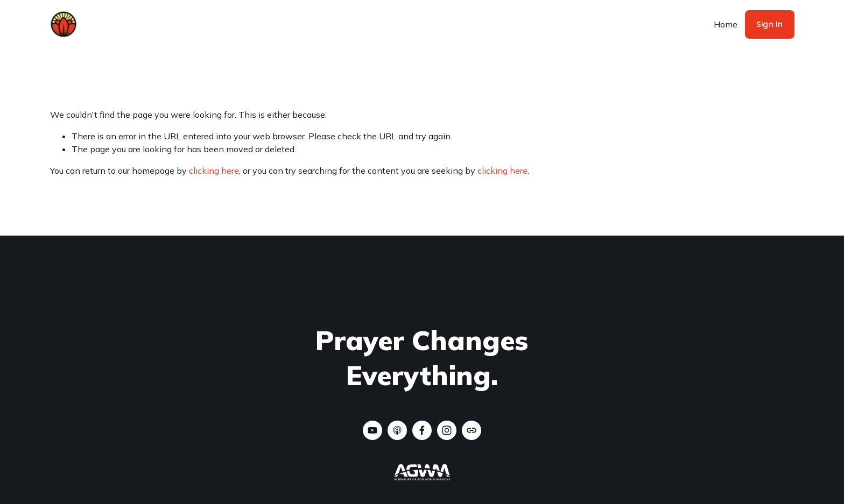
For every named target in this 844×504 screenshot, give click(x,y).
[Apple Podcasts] (397, 430)
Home (726, 24)
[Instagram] (447, 430)
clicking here (214, 171)
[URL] (472, 430)
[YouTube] (372, 430)
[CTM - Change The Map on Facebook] (422, 430)
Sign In (770, 24)
